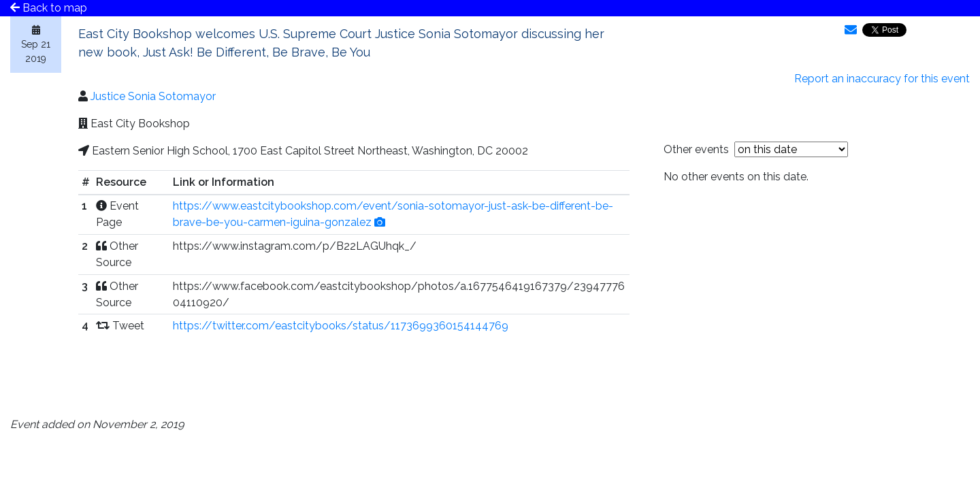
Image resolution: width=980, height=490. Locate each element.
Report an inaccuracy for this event (882, 79)
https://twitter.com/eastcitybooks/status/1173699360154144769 (341, 326)
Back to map (49, 8)
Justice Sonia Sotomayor (153, 96)
